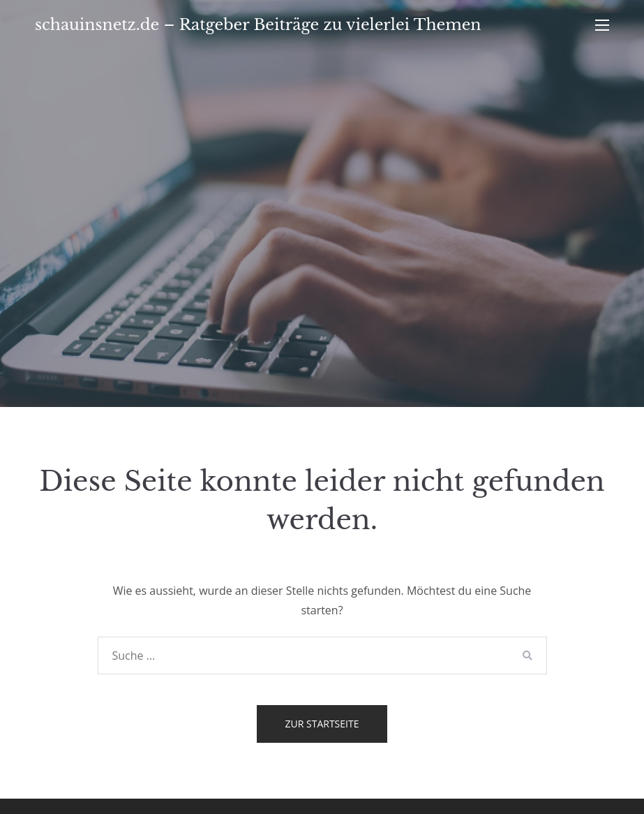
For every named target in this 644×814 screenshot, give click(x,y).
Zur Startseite (322, 724)
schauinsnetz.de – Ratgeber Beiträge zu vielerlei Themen (258, 25)
